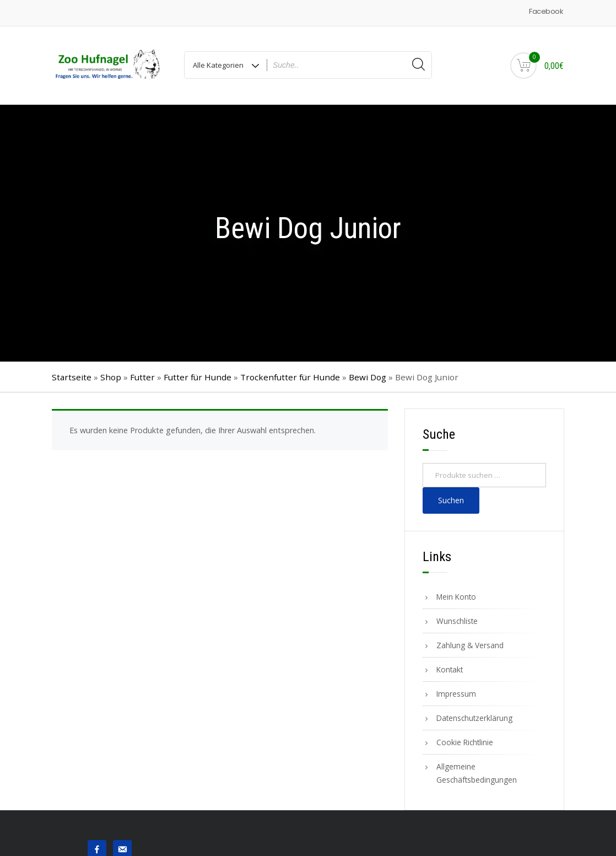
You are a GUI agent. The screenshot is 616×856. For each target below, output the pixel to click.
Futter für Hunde (198, 377)
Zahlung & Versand (470, 645)
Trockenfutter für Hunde (290, 377)
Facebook (546, 11)
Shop (111, 377)
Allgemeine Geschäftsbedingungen (477, 773)
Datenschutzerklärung (474, 718)
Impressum (456, 694)
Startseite (72, 377)
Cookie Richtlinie (465, 742)
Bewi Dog (368, 377)
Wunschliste (457, 621)
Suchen (451, 500)
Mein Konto (456, 597)
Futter (142, 377)
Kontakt (450, 669)
